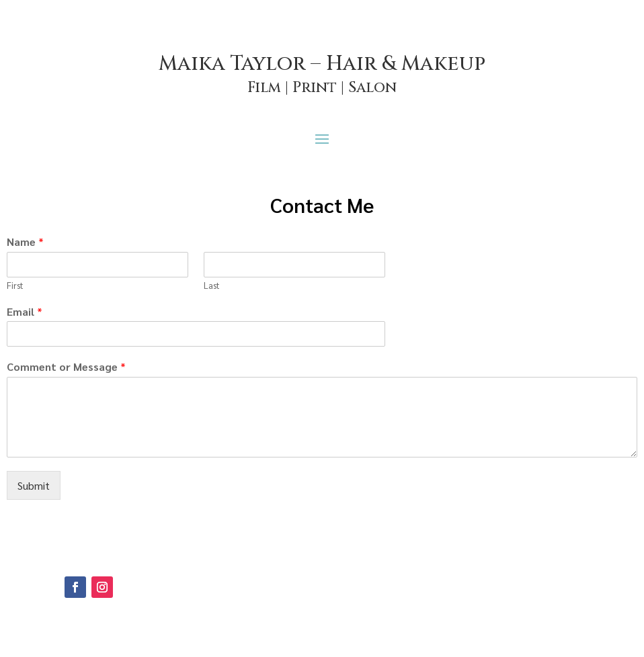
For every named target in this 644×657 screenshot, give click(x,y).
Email (25, 312)
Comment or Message (66, 367)
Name (25, 242)
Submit (34, 485)
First (15, 286)
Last (212, 286)
